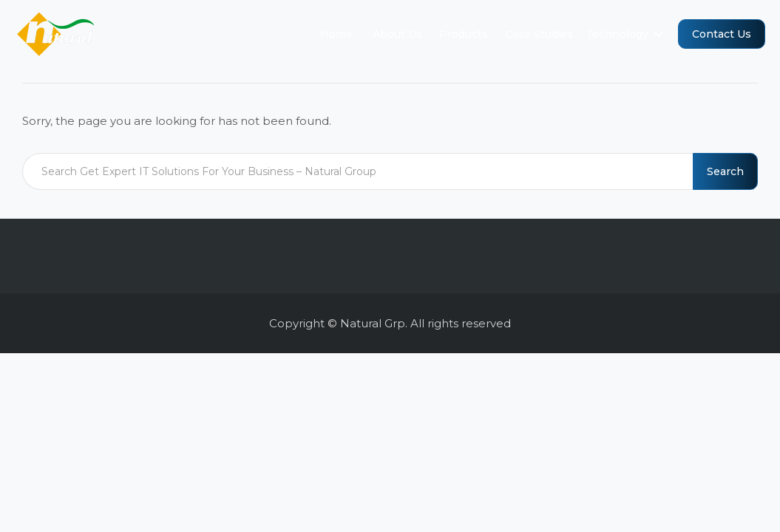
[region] (390, 496)
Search (725, 171)
